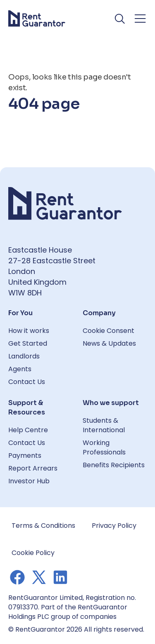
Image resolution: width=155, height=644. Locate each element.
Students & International (104, 425)
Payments (25, 455)
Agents (20, 369)
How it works (29, 331)
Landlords (24, 356)
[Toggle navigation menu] (140, 19)
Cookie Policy (33, 553)
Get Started (28, 343)
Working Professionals (104, 447)
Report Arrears (33, 468)
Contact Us (27, 382)
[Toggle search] (120, 19)
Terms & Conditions (43, 526)
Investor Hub (29, 481)
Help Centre (28, 430)
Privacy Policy (114, 526)
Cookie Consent (108, 331)
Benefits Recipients (114, 465)
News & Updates (109, 343)
